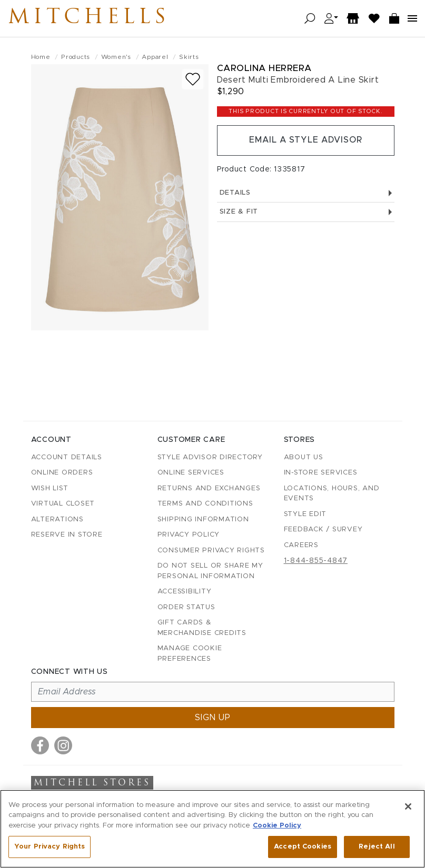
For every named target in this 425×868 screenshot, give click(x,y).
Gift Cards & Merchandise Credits (202, 628)
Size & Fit (306, 212)
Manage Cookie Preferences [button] (190, 654)
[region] (212, 829)
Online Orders (62, 473)
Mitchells (89, 18)
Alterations (57, 519)
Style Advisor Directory (210, 457)
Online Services (191, 473)
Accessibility (185, 592)
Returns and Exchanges (209, 488)
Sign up (213, 718)
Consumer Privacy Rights (211, 551)
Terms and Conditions (205, 504)
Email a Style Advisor (306, 140)
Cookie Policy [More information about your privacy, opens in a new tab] (277, 826)
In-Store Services (321, 473)
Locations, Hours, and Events (332, 494)
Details (306, 193)
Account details (67, 457)
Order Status (186, 607)
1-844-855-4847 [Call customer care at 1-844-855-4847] (316, 561)
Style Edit (305, 514)
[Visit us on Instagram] (63, 745)
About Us (304, 457)
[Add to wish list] (193, 79)
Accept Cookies (303, 847)
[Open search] (310, 19)
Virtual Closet (63, 504)
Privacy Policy (189, 535)
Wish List (50, 488)
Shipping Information (203, 519)
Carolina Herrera (264, 68)
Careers (301, 545)
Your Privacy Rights (50, 847)
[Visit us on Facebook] (40, 745)
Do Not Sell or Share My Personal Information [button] (210, 571)
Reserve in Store (67, 535)
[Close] (408, 806)
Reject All (377, 847)
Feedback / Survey (323, 529)
